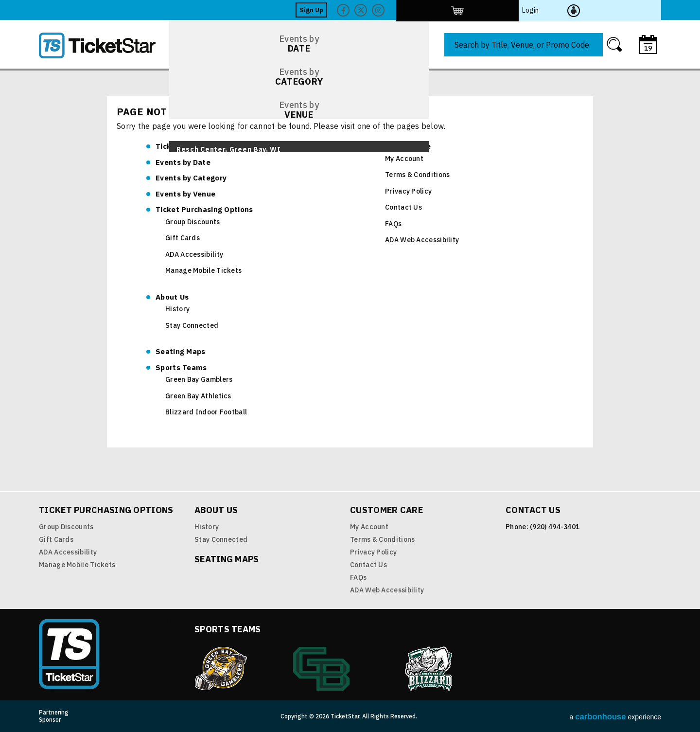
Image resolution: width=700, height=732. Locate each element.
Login (623, 10)
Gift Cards (183, 238)
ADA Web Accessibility (422, 240)
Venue (185, 194)
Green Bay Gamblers (199, 379)
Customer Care (403, 146)
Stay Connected (192, 325)
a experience (615, 717)
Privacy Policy (408, 191)
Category (191, 178)
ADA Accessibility (194, 254)
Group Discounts (193, 222)
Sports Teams (181, 367)
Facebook (522, 10)
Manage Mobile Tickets (203, 270)
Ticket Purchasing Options (204, 209)
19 (648, 48)
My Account (404, 159)
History (177, 309)
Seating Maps (181, 351)
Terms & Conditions (417, 175)
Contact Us (403, 207)
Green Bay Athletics (198, 396)
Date (183, 162)
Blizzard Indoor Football (206, 412)
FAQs (393, 224)
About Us (172, 297)
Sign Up (490, 10)
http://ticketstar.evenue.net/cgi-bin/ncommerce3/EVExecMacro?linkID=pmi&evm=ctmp (589, 10)
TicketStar (104, 45)
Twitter (539, 10)
